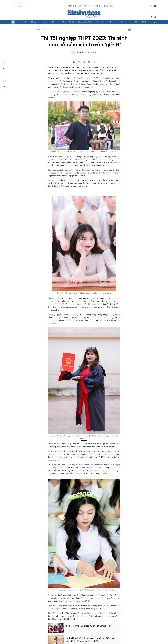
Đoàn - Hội (23, 22)
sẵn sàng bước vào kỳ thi (80, 601)
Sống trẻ (34, 22)
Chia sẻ (4, 69)
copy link (84, 62)
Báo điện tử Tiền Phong (84, 14)
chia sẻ (74, 62)
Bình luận (4, 81)
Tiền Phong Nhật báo (92, 6)
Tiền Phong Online (75, 6)
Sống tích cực (122, 22)
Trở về (4, 87)
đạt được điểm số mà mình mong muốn (78, 87)
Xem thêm (155, 22)
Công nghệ (100, 22)
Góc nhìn (55, 22)
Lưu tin (4, 75)
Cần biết (145, 22)
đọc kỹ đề (114, 304)
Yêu (64, 22)
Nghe (4, 63)
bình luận (94, 62)
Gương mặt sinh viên (85, 22)
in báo (89, 62)
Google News (129, 29)
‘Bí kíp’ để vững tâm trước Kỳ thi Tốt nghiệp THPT (88, 626)
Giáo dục (45, 22)
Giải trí (71, 22)
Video (110, 22)
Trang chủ (13, 22)
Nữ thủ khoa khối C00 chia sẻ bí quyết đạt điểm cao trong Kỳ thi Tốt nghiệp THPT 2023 (90, 639)
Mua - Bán (134, 22)
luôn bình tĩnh (70, 320)
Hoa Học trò (108, 6)
